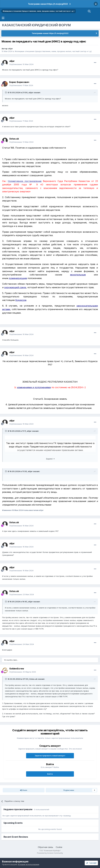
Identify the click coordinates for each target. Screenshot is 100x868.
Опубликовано (21, 64)
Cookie (59, 847)
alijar (11, 49)
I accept (91, 863)
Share (24, 790)
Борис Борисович (19, 82)
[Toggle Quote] (6, 92)
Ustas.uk (14, 139)
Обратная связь (45, 847)
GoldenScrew (17, 669)
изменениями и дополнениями (34, 387)
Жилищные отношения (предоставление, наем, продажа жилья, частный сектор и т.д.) (53, 51)
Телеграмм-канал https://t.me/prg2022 (48, 4)
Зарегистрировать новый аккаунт (50, 756)
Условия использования (28, 864)
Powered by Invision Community (50, 853)
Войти (50, 774)
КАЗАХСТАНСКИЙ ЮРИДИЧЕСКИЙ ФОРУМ (36, 25)
